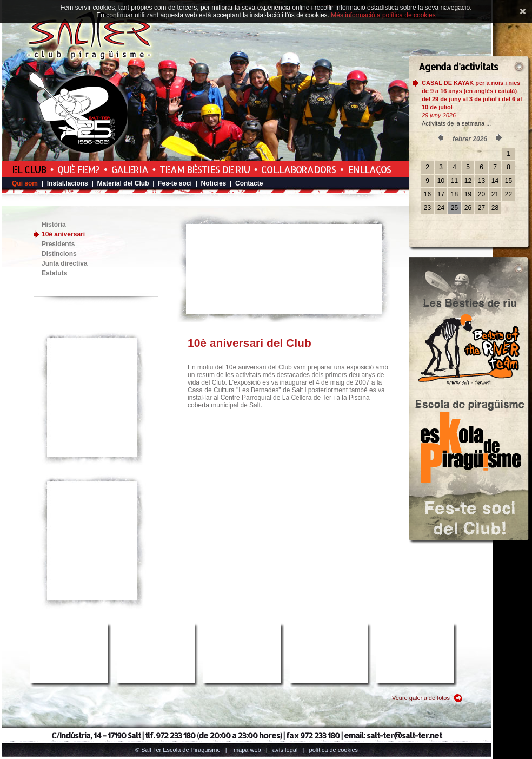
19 (468, 194)
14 (495, 181)
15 (508, 181)
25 (454, 208)
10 (441, 181)
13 (481, 181)
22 (508, 194)
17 (441, 194)
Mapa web (247, 750)
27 (481, 208)
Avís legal (285, 750)
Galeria (130, 169)
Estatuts (54, 273)
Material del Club (123, 183)
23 (427, 208)
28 (495, 208)
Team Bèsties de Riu (205, 169)
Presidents (58, 244)
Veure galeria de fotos (421, 698)
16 (427, 194)
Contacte (249, 183)
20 (481, 194)
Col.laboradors (298, 169)
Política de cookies (334, 750)
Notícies (214, 183)
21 (495, 194)
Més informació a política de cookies (383, 15)
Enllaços (369, 169)
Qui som (25, 183)
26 (468, 208)
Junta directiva (65, 263)
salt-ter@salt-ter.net (404, 735)
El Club (29, 169)
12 (468, 181)
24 (441, 208)
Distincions (59, 254)
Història (54, 225)
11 (454, 181)
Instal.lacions (68, 183)
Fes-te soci (175, 183)
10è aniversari (63, 234)
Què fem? (78, 169)
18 (454, 194)
